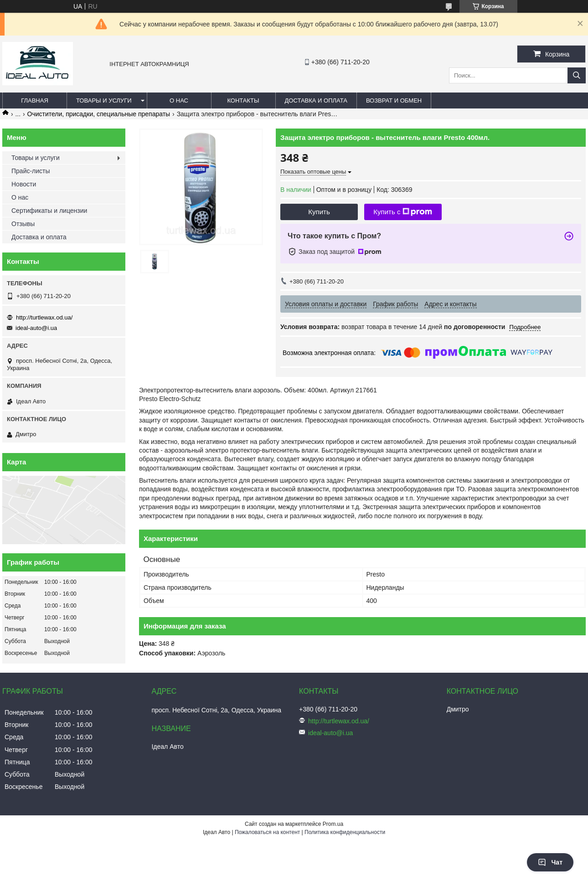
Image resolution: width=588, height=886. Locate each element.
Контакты (243, 100)
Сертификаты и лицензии (49, 211)
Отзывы (23, 224)
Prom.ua (333, 824)
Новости (24, 184)
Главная (35, 100)
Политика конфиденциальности (345, 832)
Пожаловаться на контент (267, 832)
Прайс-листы (31, 171)
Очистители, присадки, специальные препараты (99, 114)
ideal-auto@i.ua (36, 328)
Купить (319, 212)
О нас (179, 100)
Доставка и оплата (316, 100)
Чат (550, 862)
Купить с (403, 212)
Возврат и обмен (394, 100)
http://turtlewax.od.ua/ (44, 317)
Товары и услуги (104, 100)
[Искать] (577, 75)
